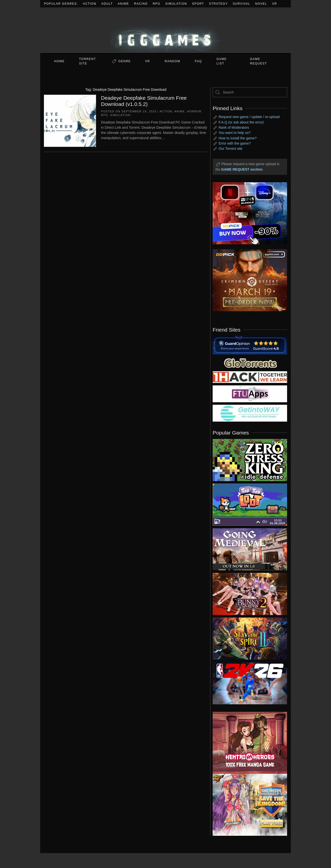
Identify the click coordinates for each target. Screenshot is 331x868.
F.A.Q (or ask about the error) (241, 122)
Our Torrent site (231, 149)
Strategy (218, 4)
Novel (261, 4)
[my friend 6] (250, 394)
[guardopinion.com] (250, 345)
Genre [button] (125, 61)
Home (60, 61)
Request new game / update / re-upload (249, 117)
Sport (198, 4)
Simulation (176, 4)
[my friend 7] (250, 413)
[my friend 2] (250, 363)
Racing (141, 4)
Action (90, 4)
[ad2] (247, 743)
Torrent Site (88, 61)
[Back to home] (165, 30)
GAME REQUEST (259, 61)
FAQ (198, 61)
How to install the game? (238, 138)
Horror (194, 111)
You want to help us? (235, 133)
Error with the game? (235, 143)
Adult (107, 4)
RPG (157, 4)
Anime (124, 4)
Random (172, 61)
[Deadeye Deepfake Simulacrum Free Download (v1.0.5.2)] (70, 120)
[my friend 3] (250, 377)
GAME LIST (222, 61)
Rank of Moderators (234, 127)
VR (275, 4)
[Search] (250, 92)
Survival (241, 4)
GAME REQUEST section (242, 169)
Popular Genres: (61, 4)
